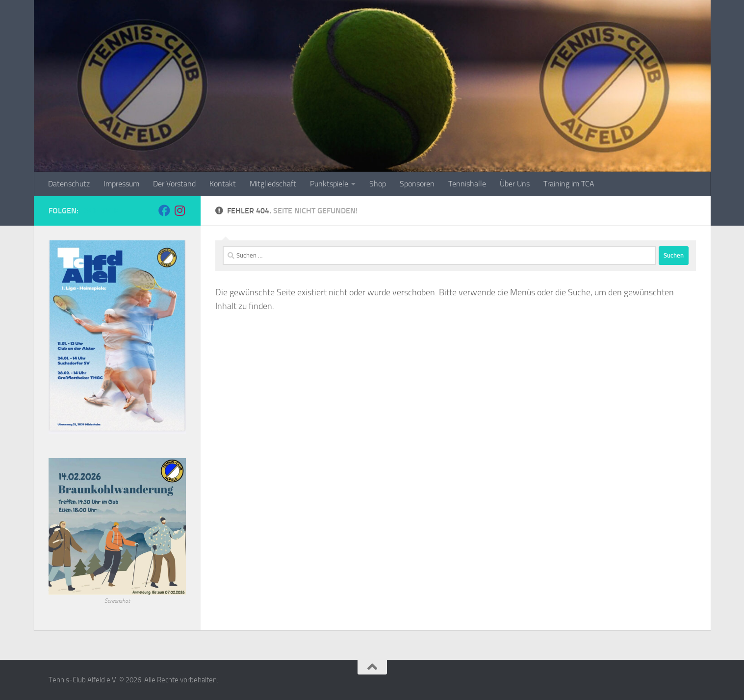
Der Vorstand (174, 184)
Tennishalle (467, 184)
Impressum (121, 184)
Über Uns (515, 184)
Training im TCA (569, 184)
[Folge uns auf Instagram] (180, 210)
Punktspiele (329, 184)
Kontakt (223, 184)
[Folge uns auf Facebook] (164, 210)
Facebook (99, 211)
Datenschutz (69, 184)
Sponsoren (417, 184)
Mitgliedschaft (273, 184)
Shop (378, 184)
